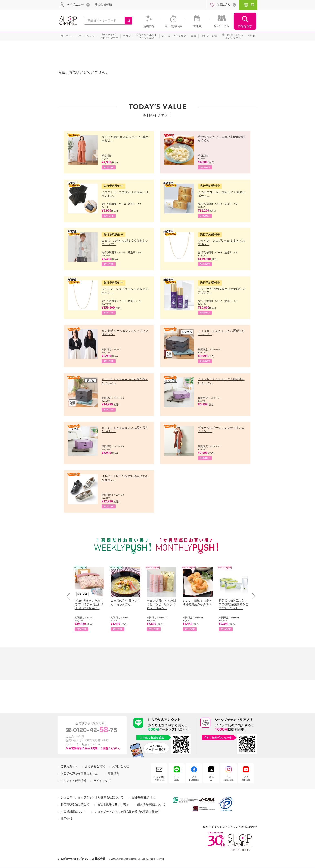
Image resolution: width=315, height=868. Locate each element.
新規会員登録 (103, 5)
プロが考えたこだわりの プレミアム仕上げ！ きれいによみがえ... (89, 604)
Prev (70, 596)
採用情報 (66, 819)
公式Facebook (194, 778)
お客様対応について (74, 812)
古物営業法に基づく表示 (113, 805)
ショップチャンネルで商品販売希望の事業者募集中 (127, 812)
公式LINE (177, 778)
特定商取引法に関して (75, 805)
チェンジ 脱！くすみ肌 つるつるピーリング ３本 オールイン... (161, 604)
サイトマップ (102, 781)
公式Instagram (229, 778)
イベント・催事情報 (74, 781)
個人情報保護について (151, 805)
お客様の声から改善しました (79, 774)
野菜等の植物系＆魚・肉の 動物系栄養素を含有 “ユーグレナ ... (233, 604)
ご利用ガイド (69, 766)
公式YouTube (246, 778)
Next (252, 596)
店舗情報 (113, 774)
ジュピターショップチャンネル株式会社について (92, 797)
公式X (211, 778)
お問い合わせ (121, 766)
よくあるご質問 (95, 766)
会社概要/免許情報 (143, 797)
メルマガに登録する (159, 778)
